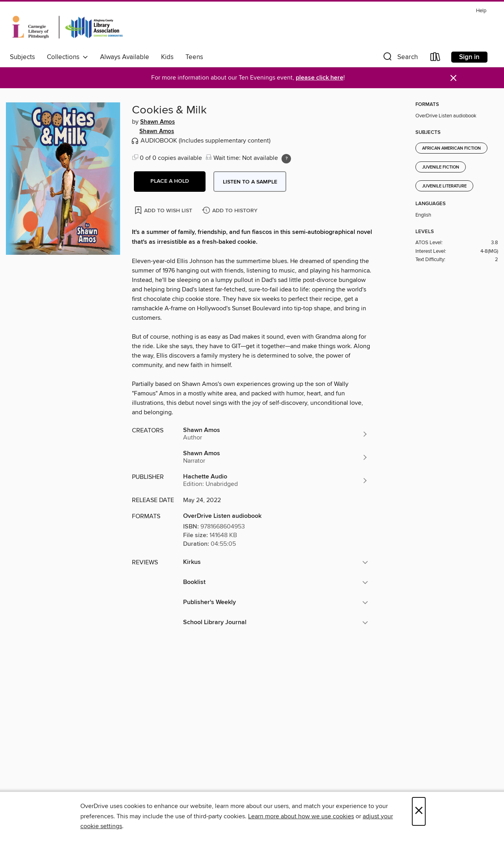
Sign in (469, 57)
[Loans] (435, 58)
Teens (194, 57)
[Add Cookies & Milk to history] (231, 211)
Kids (167, 57)
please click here (320, 78)
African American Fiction (451, 148)
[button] (400, 58)
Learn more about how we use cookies (301, 816)
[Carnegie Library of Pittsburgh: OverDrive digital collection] (68, 27)
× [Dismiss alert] (453, 78)
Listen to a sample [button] (250, 182)
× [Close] (419, 811)
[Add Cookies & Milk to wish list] (164, 210)
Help (481, 11)
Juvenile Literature (444, 186)
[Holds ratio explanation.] (286, 159)
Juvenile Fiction (441, 167)
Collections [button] (68, 57)
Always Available (125, 57)
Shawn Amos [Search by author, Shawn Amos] (157, 122)
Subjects (22, 57)
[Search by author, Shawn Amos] (276, 434)
